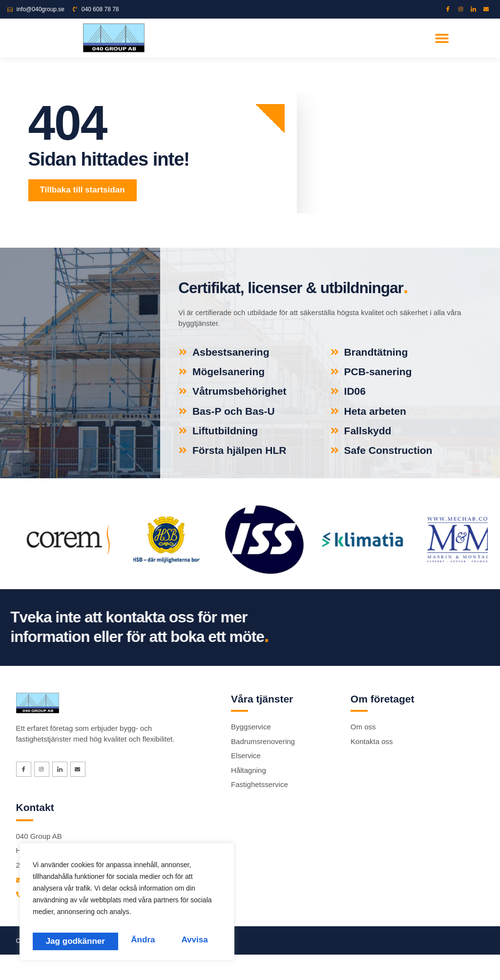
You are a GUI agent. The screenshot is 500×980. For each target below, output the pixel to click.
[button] (442, 38)
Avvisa (108, 940)
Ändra (56, 940)
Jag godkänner (179, 940)
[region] (127, 905)
